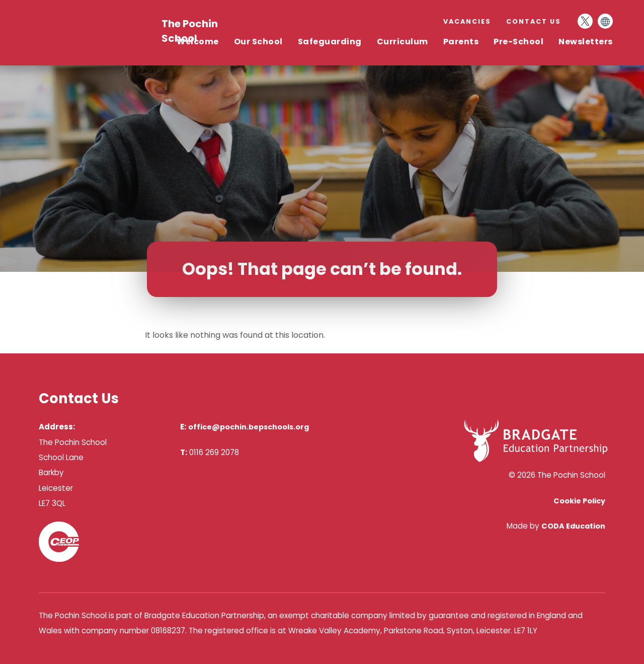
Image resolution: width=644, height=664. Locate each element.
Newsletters (586, 42)
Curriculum (403, 42)
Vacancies (467, 21)
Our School (258, 42)
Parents (461, 42)
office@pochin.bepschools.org (249, 427)
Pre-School (518, 42)
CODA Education (573, 526)
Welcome (198, 42)
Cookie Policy (579, 501)
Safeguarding (330, 42)
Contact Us (534, 21)
